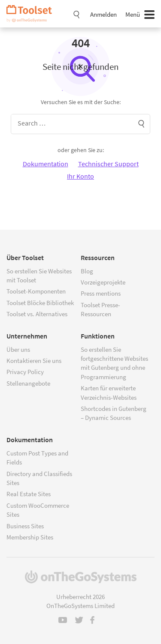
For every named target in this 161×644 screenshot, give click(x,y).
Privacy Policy (25, 372)
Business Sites (25, 526)
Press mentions (101, 293)
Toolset (32, 14)
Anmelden (103, 14)
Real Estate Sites (29, 494)
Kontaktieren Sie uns (34, 361)
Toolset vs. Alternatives (37, 314)
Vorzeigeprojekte (103, 282)
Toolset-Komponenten (36, 291)
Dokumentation (46, 164)
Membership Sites (30, 537)
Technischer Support (108, 164)
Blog (87, 271)
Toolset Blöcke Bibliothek (40, 303)
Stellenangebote (28, 383)
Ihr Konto (80, 176)
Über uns (18, 349)
